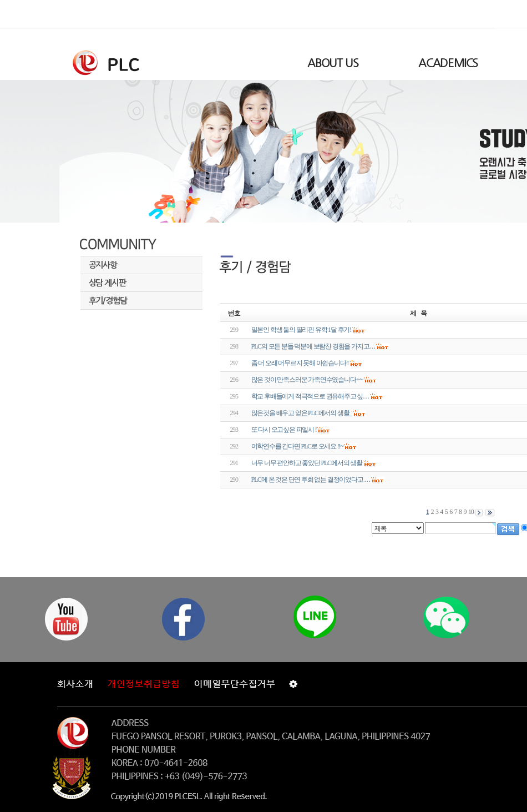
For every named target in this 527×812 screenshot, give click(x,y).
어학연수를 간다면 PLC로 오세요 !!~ (297, 446)
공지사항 (103, 265)
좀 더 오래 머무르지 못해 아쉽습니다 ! (300, 363)
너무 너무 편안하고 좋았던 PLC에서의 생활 (307, 463)
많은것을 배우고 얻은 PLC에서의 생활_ (302, 413)
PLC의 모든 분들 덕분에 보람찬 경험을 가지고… (313, 346)
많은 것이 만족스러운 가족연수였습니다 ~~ (307, 380)
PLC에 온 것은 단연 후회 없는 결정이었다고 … (311, 480)
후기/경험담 (108, 301)
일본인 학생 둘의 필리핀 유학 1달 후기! (301, 330)
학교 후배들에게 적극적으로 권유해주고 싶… (310, 396)
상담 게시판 (107, 283)
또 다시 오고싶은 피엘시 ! (284, 430)
